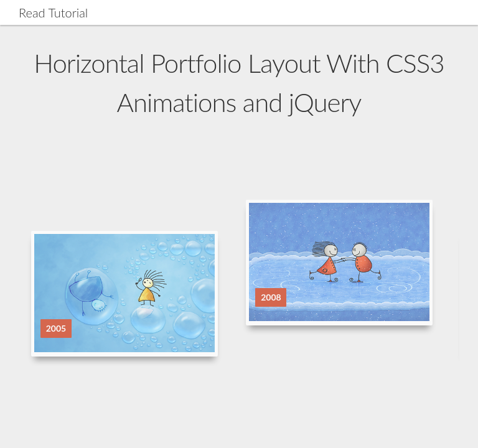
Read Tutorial (53, 12)
